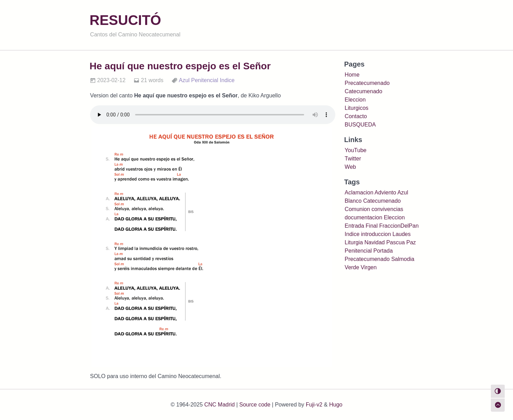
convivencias (387, 209)
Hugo (336, 405)
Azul (184, 80)
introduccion (376, 234)
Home (352, 75)
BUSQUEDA (360, 125)
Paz (411, 242)
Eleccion (355, 100)
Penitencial (205, 80)
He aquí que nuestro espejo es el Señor (180, 66)
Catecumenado (364, 91)
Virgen (369, 267)
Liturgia (354, 242)
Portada (383, 251)
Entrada (354, 226)
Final (372, 226)
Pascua (395, 242)
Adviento (385, 192)
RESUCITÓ (126, 20)
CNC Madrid (220, 405)
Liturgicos (356, 108)
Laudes (402, 234)
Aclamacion (359, 192)
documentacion (364, 217)
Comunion (357, 209)
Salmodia (403, 259)
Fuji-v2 (314, 405)
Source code (255, 405)
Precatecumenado (367, 83)
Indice (227, 80)
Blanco (353, 201)
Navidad (375, 242)
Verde (352, 267)
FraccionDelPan (399, 226)
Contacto (356, 116)
